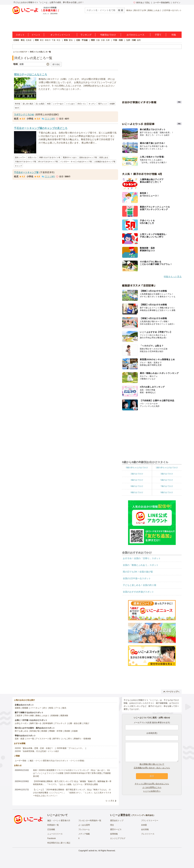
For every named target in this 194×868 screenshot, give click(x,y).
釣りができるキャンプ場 (48, 162)
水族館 (75, 731)
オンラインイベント (60, 35)
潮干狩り (57, 739)
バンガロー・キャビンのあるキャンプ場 (76, 162)
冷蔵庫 (112, 104)
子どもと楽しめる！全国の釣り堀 (140, 585)
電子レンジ (103, 104)
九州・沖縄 (131, 40)
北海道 (29, 40)
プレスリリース (148, 834)
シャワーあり (58, 104)
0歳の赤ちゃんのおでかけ (137, 468)
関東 (37, 40)
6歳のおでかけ (137, 486)
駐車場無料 (48, 723)
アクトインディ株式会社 (143, 815)
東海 (66, 40)
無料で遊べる (36, 723)
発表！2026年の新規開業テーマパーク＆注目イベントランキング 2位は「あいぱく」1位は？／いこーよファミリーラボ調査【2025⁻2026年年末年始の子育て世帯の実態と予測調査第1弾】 (72, 773)
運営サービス (116, 829)
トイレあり (70, 104)
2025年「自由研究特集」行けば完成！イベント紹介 (37, 751)
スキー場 (30, 739)
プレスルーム (84, 829)
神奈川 (48, 40)
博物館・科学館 (56, 731)
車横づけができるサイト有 (50, 157)
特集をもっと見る (173, 277)
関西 (93, 40)
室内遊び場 (35, 731)
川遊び (86, 723)
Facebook (52, 838)
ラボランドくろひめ (24, 115)
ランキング (86, 35)
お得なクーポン (21, 723)
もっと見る (110, 801)
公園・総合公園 (75, 723)
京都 (103, 40)
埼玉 (58, 40)
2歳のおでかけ (137, 474)
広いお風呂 (40, 104)
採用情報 (114, 834)
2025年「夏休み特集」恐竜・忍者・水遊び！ (34, 748)
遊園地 (18, 708)
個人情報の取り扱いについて (152, 764)
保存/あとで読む (142, 3)
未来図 (144, 825)
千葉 (54, 40)
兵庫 (108, 40)
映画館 (44, 731)
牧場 (51, 708)
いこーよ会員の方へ (152, 791)
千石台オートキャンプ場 (26, 172)
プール (58, 708)
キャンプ (18, 166)
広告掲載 (51, 829)
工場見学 (19, 716)
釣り (45, 708)
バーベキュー (36, 708)
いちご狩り (67, 739)
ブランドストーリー (150, 821)
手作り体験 (29, 716)
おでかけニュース (136, 35)
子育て (158, 35)
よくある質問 (84, 825)
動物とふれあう (155, 10)
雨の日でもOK (140, 10)
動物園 (25, 708)
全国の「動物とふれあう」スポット (141, 565)
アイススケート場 (43, 739)
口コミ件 (48, 119)
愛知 (71, 40)
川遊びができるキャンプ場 (25, 162)
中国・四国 (118, 40)
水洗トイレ (32, 157)
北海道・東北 (19, 40)
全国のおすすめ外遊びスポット (138, 592)
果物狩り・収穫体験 (82, 739)
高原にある (104, 157)
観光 (64, 708)
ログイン (177, 3)
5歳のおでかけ (167, 480)
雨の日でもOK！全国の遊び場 (138, 572)
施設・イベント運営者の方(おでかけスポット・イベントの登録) (57, 761)
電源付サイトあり (70, 157)
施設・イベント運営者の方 (59, 821)
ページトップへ (171, 692)
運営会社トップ (117, 821)
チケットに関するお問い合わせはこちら (152, 784)
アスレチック (61, 723)
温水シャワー (20, 157)
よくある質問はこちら (152, 787)
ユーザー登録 (20, 761)
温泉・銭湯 (20, 739)
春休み (129, 10)
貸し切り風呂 (28, 104)
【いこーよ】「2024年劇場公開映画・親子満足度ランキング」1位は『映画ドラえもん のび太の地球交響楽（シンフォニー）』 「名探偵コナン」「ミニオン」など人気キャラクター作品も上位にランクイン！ (72, 793)
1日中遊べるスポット (172, 10)
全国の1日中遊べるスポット (137, 578)
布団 (49, 104)
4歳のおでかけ (137, 480)
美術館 (67, 731)
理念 (112, 825)
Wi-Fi (17, 108)
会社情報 (145, 829)
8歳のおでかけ (137, 492)
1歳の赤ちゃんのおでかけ (167, 468)
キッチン (92, 104)
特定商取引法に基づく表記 (59, 843)
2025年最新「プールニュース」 (70, 748)
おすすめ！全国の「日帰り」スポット (142, 558)
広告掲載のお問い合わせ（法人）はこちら (152, 768)
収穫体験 (55, 716)
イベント (36, 35)
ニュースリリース (55, 834)
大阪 (98, 40)
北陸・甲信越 (82, 40)
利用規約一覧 (53, 825)
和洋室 (18, 104)
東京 (42, 40)
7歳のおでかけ (167, 486)
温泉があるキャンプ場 (88, 157)
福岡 (139, 40)
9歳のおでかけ (167, 492)
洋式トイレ (82, 104)
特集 (174, 35)
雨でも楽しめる (21, 731)
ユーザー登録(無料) (161, 3)
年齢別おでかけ (108, 35)
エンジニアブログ (118, 838)
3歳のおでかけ (167, 474)
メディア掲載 (84, 834)
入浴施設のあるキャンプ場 (105, 162)
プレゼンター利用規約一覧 (90, 821)
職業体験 (64, 716)
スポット (20, 35)
